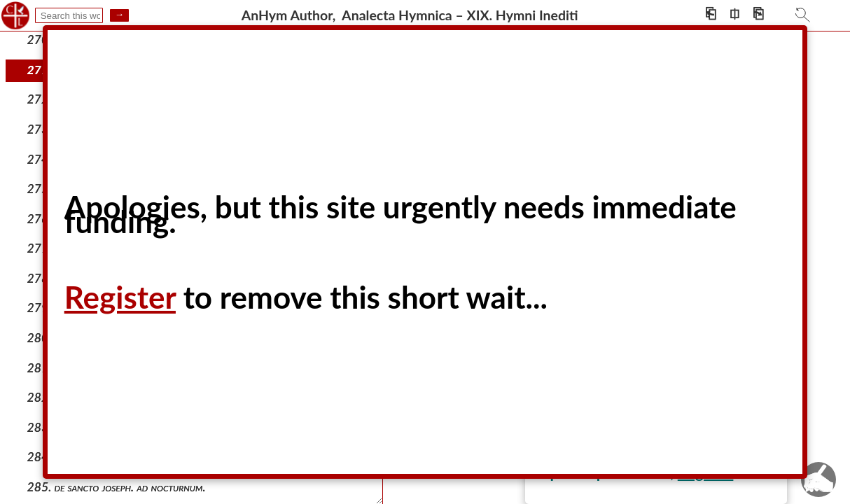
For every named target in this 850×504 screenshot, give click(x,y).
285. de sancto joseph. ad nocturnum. (117, 487)
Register (120, 297)
